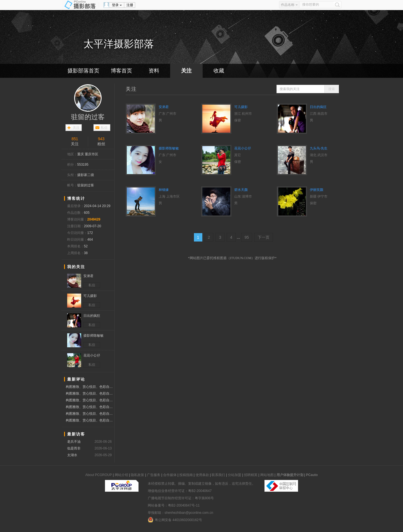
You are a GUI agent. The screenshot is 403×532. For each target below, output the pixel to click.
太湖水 (72, 455)
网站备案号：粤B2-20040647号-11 (174, 505)
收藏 (219, 71)
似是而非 (74, 448)
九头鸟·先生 (319, 148)
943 (101, 139)
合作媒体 (170, 475)
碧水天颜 (241, 190)
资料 (154, 71)
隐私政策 (137, 475)
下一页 (264, 237)
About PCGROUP (99, 475)
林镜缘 (164, 190)
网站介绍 (121, 475)
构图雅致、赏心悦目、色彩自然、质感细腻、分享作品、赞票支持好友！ (90, 387)
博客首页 (121, 71)
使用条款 (202, 475)
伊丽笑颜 (317, 190)
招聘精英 (251, 475)
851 (75, 139)
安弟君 (164, 107)
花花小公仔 (243, 148)
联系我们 (218, 475)
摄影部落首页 (83, 71)
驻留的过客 (88, 117)
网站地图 (267, 475)
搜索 (332, 89)
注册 (130, 5)
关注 (186, 71)
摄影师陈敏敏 (169, 148)
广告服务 (154, 475)
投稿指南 (186, 475)
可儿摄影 (241, 107)
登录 (115, 5)
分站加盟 (235, 475)
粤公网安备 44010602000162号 (175, 520)
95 (247, 237)
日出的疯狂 (318, 107)
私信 (104, 128)
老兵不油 (74, 442)
